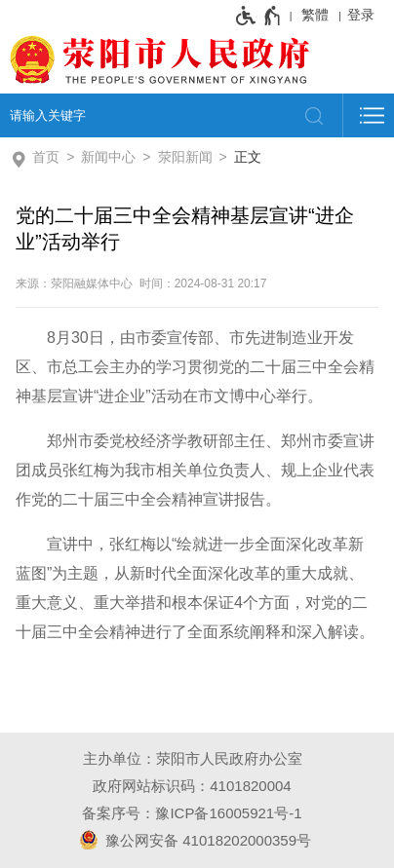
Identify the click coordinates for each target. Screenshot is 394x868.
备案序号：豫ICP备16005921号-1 (192, 813)
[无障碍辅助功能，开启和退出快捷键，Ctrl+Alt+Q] (259, 16)
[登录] (366, 15)
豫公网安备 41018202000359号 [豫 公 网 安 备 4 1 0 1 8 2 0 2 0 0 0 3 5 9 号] (192, 840)
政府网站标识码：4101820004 (192, 786)
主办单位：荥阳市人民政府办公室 (193, 758)
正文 (248, 157)
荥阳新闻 (185, 157)
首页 (46, 157)
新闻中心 (108, 157)
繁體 (315, 15)
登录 (361, 15)
